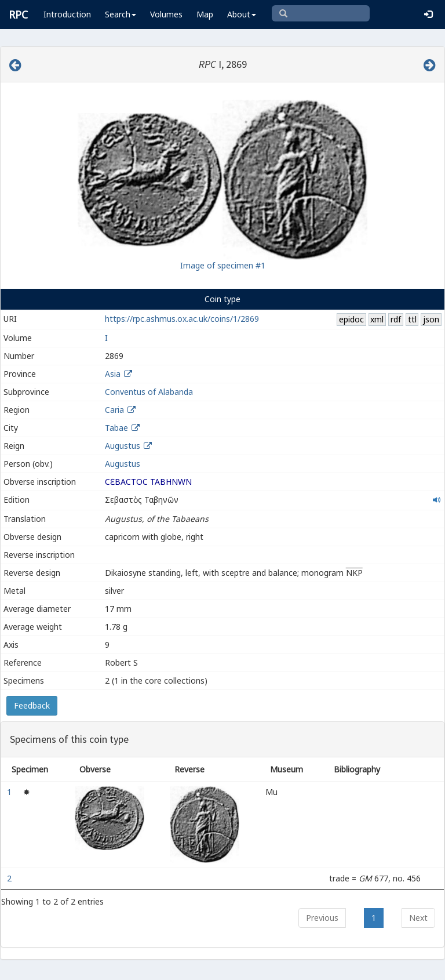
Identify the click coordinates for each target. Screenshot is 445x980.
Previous (322, 918)
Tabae (116, 428)
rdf (396, 319)
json (431, 319)
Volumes (166, 14)
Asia (113, 374)
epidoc (351, 319)
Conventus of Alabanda (149, 392)
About (242, 14)
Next (418, 918)
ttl (412, 319)
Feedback (32, 705)
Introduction (67, 14)
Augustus (123, 446)
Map (205, 14)
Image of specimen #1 (223, 265)
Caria (114, 410)
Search (121, 14)
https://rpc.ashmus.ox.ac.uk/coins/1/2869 (182, 319)
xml (377, 319)
